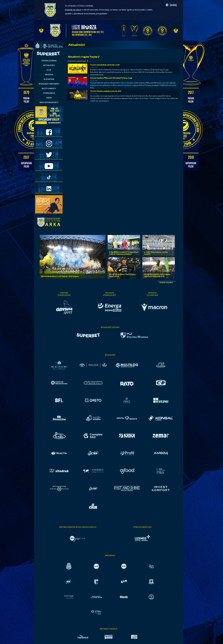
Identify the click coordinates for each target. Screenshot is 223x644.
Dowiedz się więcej (73, 10)
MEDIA (49, 98)
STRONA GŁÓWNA (49, 61)
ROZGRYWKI (49, 79)
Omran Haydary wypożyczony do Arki (106, 91)
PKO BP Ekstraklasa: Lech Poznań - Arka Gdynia (60, 276)
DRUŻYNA (49, 75)
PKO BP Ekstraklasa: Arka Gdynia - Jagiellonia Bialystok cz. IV (157, 275)
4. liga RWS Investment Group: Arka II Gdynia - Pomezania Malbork (124, 253)
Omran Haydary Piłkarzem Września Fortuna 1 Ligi (111, 78)
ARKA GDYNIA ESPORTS (49, 102)
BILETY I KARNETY (49, 88)
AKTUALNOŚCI (49, 65)
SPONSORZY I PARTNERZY (49, 84)
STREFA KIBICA (49, 93)
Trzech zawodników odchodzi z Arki (105, 65)
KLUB (49, 70)
